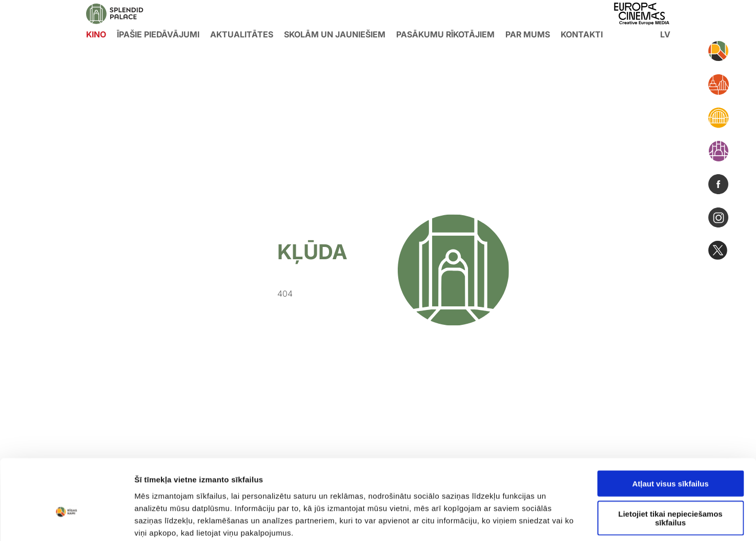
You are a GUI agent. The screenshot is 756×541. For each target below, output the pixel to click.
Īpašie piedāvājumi (158, 34)
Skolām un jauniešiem (335, 34)
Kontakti (582, 34)
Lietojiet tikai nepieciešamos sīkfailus (670, 465)
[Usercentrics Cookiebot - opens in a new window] (66, 521)
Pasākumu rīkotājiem (445, 34)
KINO (96, 34)
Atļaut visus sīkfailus (670, 431)
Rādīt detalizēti (558, 521)
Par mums (528, 34)
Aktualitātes (242, 34)
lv (665, 34)
